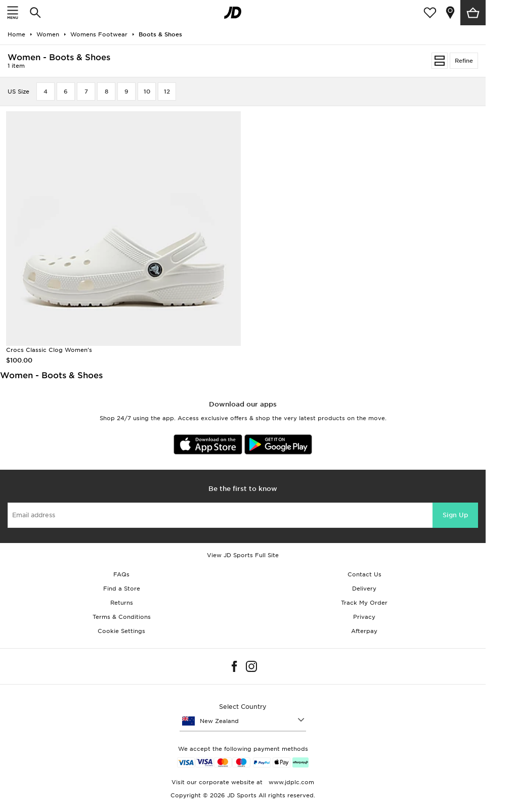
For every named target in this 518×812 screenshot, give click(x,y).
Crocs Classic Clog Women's (49, 350)
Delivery (364, 589)
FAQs (121, 574)
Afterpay (364, 631)
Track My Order (364, 603)
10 (147, 92)
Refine (464, 61)
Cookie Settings (121, 631)
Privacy (364, 617)
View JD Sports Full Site (243, 555)
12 (167, 92)
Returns (122, 603)
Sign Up (455, 515)
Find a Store (122, 589)
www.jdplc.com (290, 782)
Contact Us (364, 574)
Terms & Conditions (122, 617)
